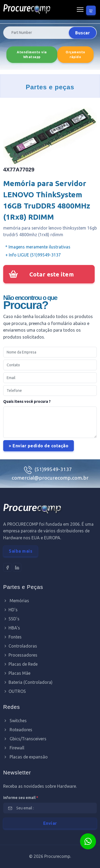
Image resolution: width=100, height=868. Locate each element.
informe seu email (21, 798)
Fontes (12, 637)
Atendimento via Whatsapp (32, 55)
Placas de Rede (20, 664)
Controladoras (20, 646)
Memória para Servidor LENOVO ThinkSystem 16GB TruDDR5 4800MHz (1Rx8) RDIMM (47, 200)
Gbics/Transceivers (25, 739)
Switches (15, 721)
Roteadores (18, 730)
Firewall (14, 748)
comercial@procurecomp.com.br (50, 478)
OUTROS (15, 691)
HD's (10, 610)
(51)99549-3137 (53, 469)
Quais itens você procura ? (27, 401)
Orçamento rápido (75, 55)
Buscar (83, 33)
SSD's (11, 619)
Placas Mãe (17, 673)
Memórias (16, 601)
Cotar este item (52, 274)
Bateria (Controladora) (28, 682)
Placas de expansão (25, 757)
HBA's (12, 628)
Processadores (20, 655)
